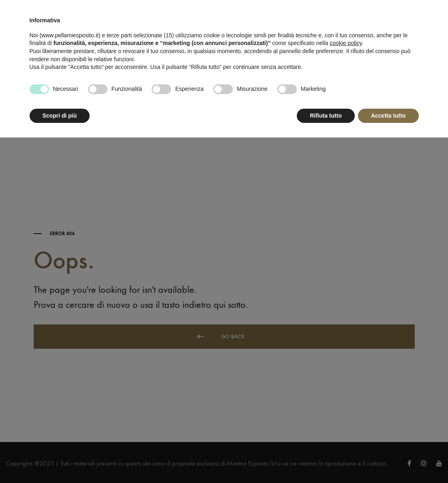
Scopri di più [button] (60, 116)
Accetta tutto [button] (388, 116)
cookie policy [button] (346, 43)
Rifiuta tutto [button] (326, 116)
